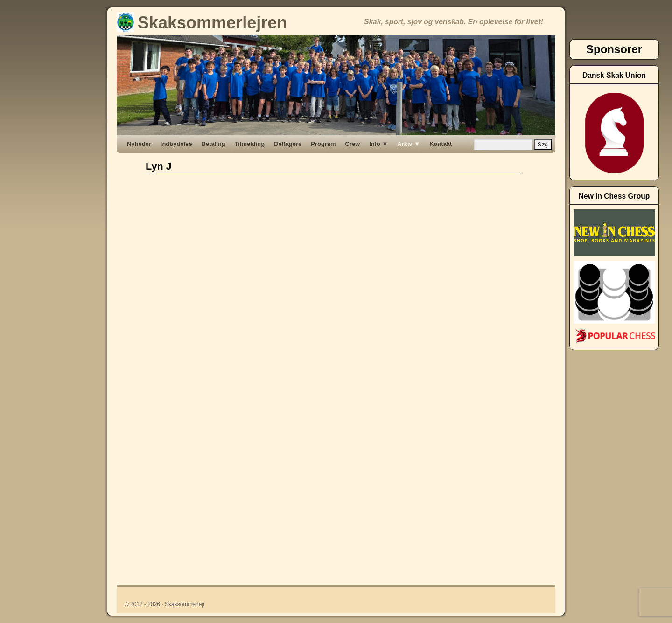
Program (323, 144)
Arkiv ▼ (409, 144)
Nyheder (139, 144)
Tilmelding (250, 144)
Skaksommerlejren (202, 23)
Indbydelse (176, 144)
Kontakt (441, 144)
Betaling (213, 144)
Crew (353, 144)
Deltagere (288, 144)
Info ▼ (378, 144)
